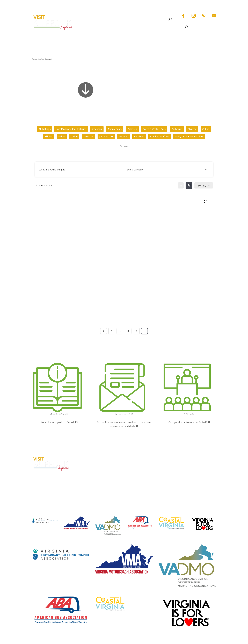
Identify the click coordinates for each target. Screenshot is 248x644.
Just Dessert (106, 136)
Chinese (192, 129)
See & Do (109, 19)
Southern (139, 136)
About (93, 19)
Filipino (49, 136)
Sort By (202, 186)
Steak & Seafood (160, 136)
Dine (139, 19)
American (97, 129)
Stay (148, 19)
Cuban (206, 129)
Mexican (124, 136)
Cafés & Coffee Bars (154, 129)
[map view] (189, 185)
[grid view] (181, 185)
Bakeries (132, 129)
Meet (160, 19)
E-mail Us (86, 480)
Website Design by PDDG (192, 477)
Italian (74, 136)
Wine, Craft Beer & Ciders (189, 136)
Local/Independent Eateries (71, 129)
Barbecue (177, 129)
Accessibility (185, 464)
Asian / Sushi (115, 129)
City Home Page (187, 458)
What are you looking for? (53, 170)
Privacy (182, 471)
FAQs (132, 458)
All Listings (45, 129)
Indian (62, 136)
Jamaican (88, 136)
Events (126, 19)
